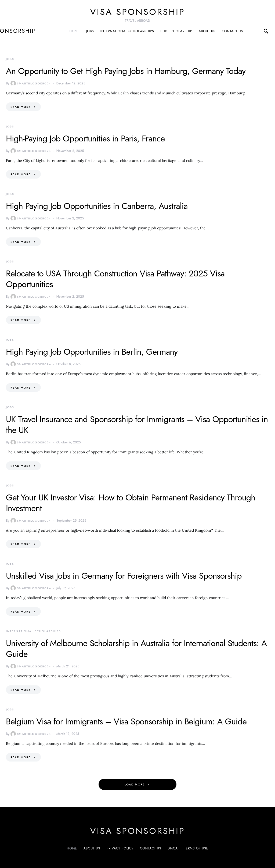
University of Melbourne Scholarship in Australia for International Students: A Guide (136, 649)
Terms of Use (196, 848)
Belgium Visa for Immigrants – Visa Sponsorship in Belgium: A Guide (126, 721)
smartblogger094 (31, 83)
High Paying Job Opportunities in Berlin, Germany (92, 352)
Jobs (90, 31)
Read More (21, 107)
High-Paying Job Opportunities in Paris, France (85, 138)
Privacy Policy (120, 848)
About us (207, 31)
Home (75, 31)
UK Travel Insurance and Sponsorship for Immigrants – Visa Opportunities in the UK (137, 425)
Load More (135, 784)
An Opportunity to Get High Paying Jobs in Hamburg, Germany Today (126, 71)
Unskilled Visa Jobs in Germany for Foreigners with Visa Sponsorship (124, 576)
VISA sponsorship (138, 12)
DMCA (173, 848)
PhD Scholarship (176, 31)
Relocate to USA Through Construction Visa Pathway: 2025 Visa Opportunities (115, 279)
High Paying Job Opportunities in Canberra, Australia (97, 206)
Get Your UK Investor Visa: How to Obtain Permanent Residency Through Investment (131, 503)
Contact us (232, 31)
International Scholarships (127, 31)
